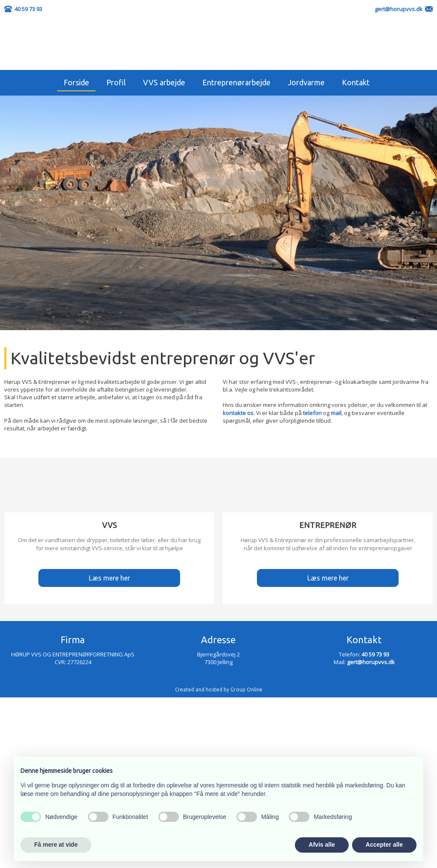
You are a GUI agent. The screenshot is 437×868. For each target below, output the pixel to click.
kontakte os (238, 413)
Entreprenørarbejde (236, 82)
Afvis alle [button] (322, 845)
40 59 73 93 (28, 9)
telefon (312, 413)
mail (336, 413)
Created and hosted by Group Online (219, 689)
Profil (116, 82)
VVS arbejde (164, 82)
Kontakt (356, 82)
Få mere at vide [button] (56, 845)
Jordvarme (306, 82)
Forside (76, 82)
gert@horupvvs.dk (399, 9)
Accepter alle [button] (384, 845)
